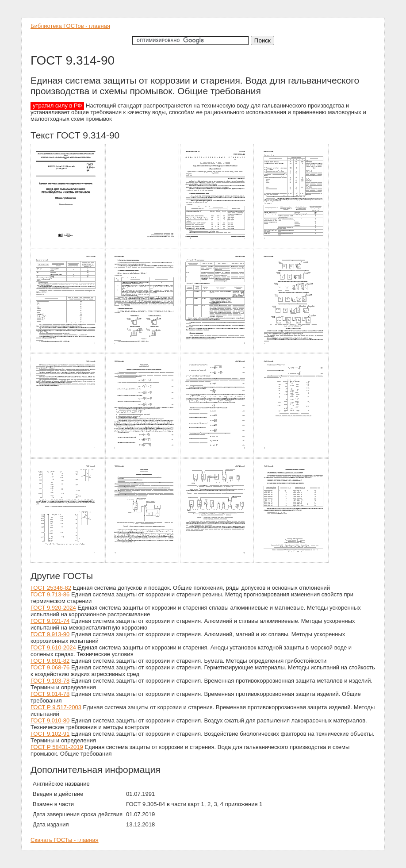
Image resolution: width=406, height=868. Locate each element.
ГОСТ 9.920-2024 (53, 608)
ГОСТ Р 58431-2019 (57, 747)
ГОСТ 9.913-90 (50, 634)
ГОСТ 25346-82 (51, 588)
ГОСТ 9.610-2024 (53, 647)
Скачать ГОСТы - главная (65, 840)
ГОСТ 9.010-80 (50, 720)
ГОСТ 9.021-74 (50, 621)
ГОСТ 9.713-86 (50, 594)
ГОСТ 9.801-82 (50, 661)
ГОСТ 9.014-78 (50, 694)
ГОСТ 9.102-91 (50, 734)
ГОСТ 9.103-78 (50, 681)
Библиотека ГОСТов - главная (70, 26)
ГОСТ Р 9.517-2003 (56, 707)
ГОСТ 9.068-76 (50, 667)
